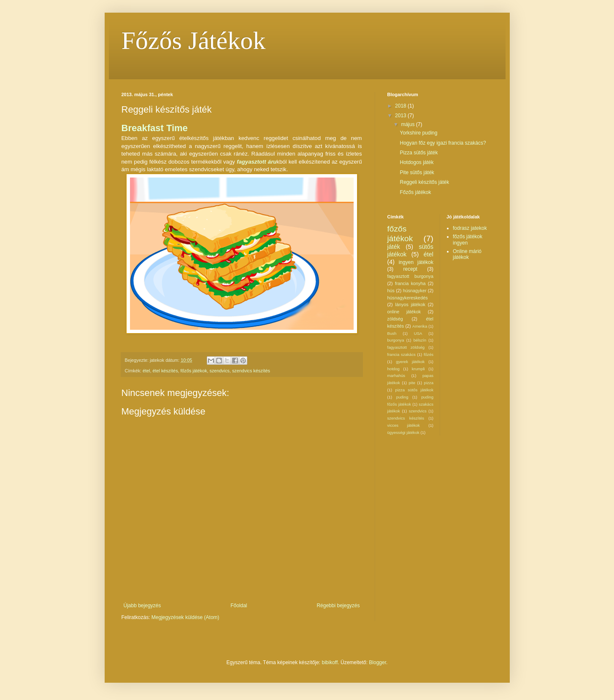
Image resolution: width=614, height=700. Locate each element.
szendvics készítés (251, 371)
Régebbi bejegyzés (338, 606)
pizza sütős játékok (414, 390)
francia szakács (402, 354)
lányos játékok (410, 304)
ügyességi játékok (403, 432)
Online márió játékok (467, 254)
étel (146, 371)
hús (391, 291)
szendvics (220, 371)
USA (418, 333)
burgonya (396, 340)
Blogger (377, 662)
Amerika (420, 326)
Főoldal (239, 606)
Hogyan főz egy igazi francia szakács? (443, 143)
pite (412, 383)
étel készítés (165, 371)
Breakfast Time (155, 128)
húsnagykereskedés (408, 298)
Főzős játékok (415, 192)
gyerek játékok (410, 362)
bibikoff (330, 662)
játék (394, 247)
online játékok (404, 312)
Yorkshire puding (418, 133)
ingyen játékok (416, 262)
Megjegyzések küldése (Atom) (185, 617)
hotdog (394, 369)
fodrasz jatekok (470, 228)
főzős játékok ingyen (468, 240)
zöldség (395, 319)
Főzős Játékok (194, 40)
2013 (401, 116)
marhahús (396, 376)
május (408, 124)
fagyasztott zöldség (406, 347)
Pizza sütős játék (419, 153)
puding (402, 397)
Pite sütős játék (417, 172)
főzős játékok (194, 371)
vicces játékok (404, 425)
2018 (401, 106)
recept (410, 269)
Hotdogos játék (417, 162)
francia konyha (410, 283)
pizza (429, 383)
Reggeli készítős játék (424, 182)
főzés (429, 354)
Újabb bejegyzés (142, 606)
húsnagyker (415, 291)
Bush (392, 333)
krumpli (418, 369)
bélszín (420, 340)
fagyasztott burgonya (411, 276)
